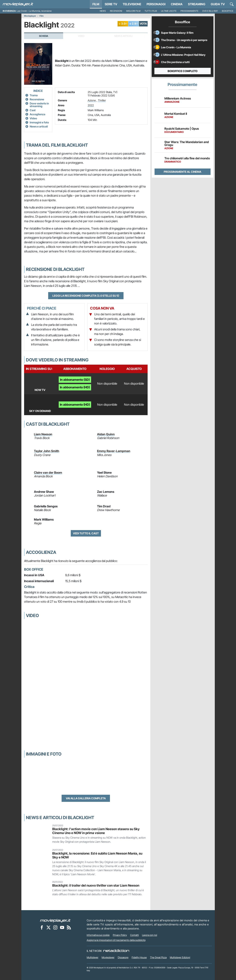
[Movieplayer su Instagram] (55, 927)
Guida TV (218, 4)
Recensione (37, 99)
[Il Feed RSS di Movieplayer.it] (69, 927)
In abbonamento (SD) (75, 380)
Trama (34, 95)
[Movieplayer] (55, 920)
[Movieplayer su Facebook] (42, 927)
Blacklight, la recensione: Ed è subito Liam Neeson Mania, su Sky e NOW (97, 855)
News (103, 11)
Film (96, 4)
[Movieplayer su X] (49, 927)
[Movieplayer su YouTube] (62, 927)
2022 (91, 105)
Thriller (102, 100)
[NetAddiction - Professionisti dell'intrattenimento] (116, 951)
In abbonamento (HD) (75, 387)
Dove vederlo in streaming (39, 105)
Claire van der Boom (48, 473)
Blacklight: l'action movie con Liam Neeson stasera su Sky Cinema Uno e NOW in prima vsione (96, 831)
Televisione (132, 4)
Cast (33, 110)
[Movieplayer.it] (18, 4)
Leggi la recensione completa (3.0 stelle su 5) (86, 296)
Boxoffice (228, 11)
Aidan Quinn (106, 434)
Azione (92, 100)
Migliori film (133, 11)
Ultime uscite (169, 11)
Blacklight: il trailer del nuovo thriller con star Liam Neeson (96, 885)
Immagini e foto (39, 122)
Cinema (177, 4)
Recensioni (116, 11)
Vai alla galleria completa (86, 798)
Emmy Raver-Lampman (114, 451)
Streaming (197, 4)
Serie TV (111, 4)
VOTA (143, 24)
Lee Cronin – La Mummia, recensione (34, 11)
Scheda (44, 36)
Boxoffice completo (183, 71)
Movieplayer (30, 16)
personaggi (156, 4)
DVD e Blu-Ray (210, 11)
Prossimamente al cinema (182, 172)
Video (33, 118)
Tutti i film (151, 11)
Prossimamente (189, 11)
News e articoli (39, 126)
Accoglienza (37, 114)
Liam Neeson (43, 434)
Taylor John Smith (47, 451)
